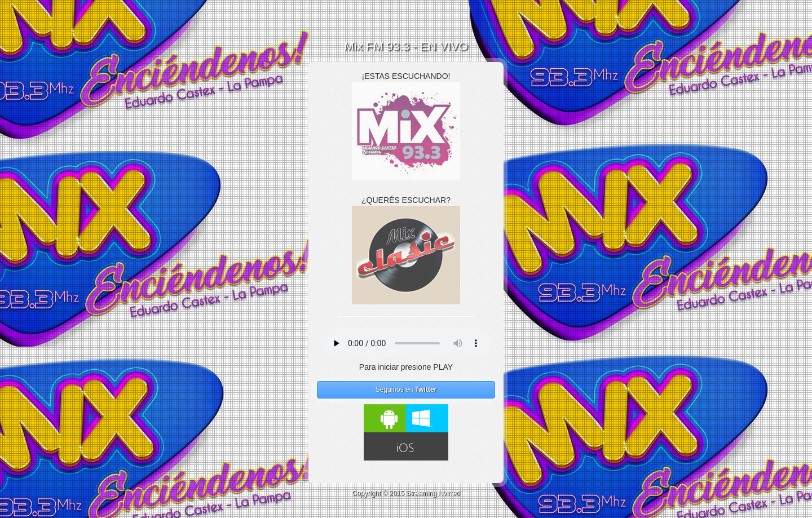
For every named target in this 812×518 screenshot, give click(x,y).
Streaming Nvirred (433, 493)
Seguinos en (406, 389)
